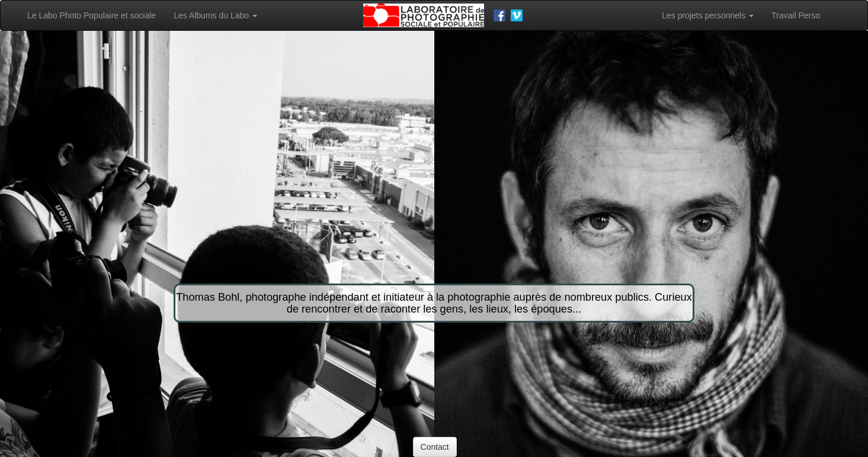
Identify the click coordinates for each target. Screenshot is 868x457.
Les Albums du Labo (215, 15)
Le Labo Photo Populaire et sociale (92, 15)
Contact (435, 447)
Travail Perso (796, 15)
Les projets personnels (708, 15)
